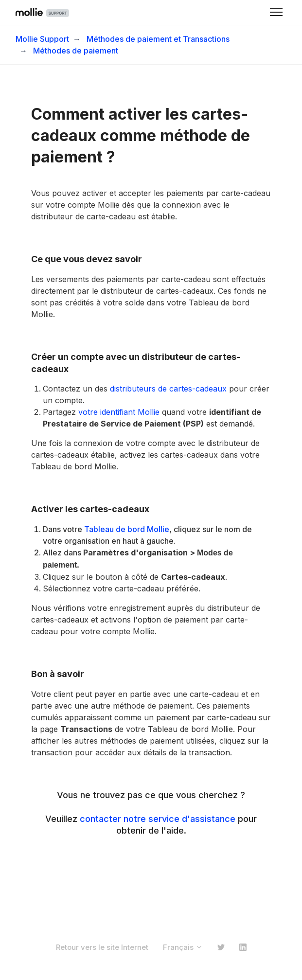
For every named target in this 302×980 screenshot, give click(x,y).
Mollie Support (42, 39)
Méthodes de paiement (76, 51)
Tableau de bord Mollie (127, 529)
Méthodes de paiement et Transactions (158, 39)
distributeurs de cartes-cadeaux (168, 389)
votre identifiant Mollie (119, 412)
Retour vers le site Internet (102, 947)
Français (183, 947)
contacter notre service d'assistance (158, 819)
